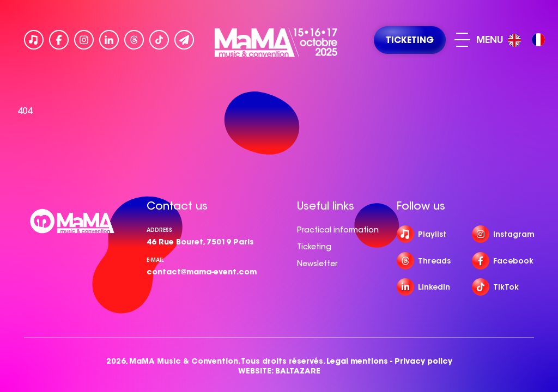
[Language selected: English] (529, 40)
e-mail (155, 260)
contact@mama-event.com (202, 272)
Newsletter (317, 264)
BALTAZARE (298, 371)
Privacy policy (423, 361)
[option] (538, 40)
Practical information (338, 230)
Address (159, 230)
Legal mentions (357, 361)
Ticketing (314, 247)
